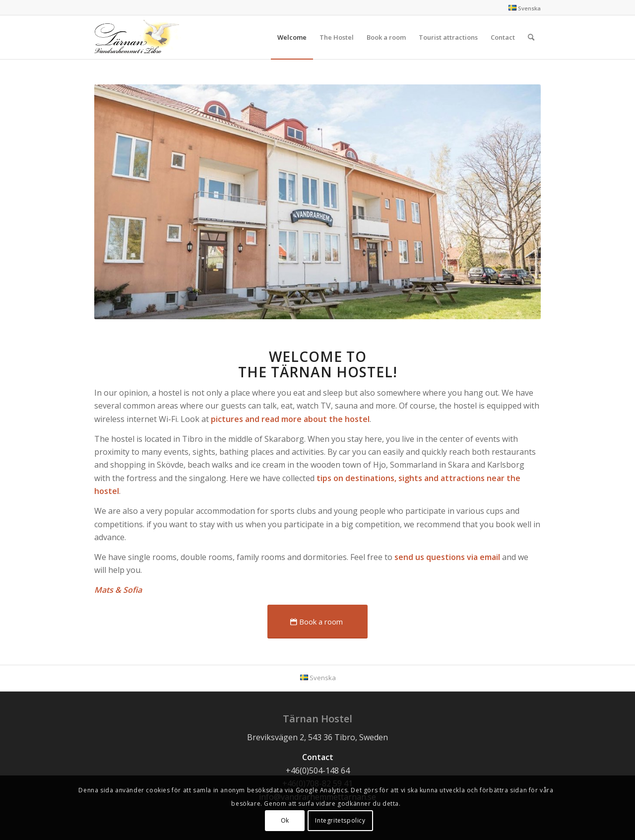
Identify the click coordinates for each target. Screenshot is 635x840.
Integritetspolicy (340, 820)
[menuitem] (292, 37)
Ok (285, 820)
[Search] (531, 37)
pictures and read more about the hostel (290, 419)
